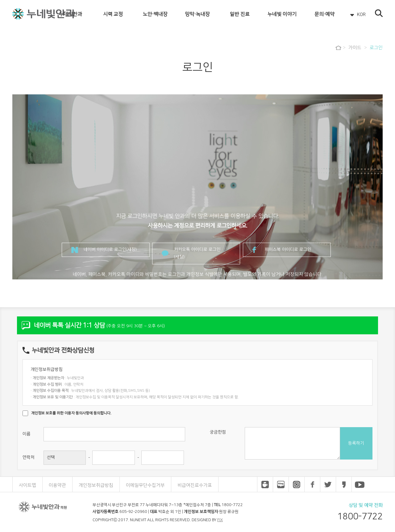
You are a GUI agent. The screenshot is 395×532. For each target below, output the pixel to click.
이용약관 (57, 485)
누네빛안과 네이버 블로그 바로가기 (281, 485)
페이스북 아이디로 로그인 (288, 250)
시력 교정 (113, 14)
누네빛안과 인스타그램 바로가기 (297, 485)
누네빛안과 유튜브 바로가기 (360, 485)
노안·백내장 (155, 14)
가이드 (355, 48)
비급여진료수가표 (195, 485)
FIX (220, 520)
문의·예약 (324, 14)
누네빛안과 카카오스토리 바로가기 (344, 485)
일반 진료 (240, 14)
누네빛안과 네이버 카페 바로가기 (265, 485)
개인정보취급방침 (96, 485)
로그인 (376, 48)
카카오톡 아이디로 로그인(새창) (197, 253)
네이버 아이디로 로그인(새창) (110, 250)
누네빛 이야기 (282, 14)
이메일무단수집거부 (145, 485)
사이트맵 (27, 485)
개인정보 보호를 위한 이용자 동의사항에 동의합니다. (71, 413)
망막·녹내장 (197, 14)
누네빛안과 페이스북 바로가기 (312, 485)
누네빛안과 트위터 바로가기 (328, 485)
